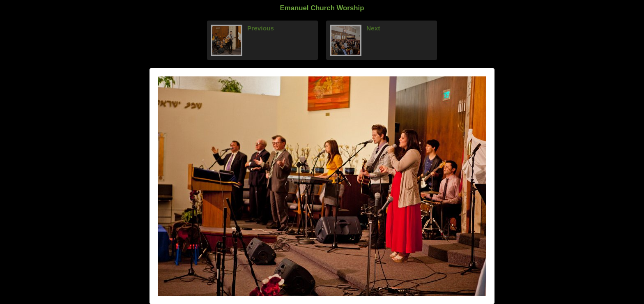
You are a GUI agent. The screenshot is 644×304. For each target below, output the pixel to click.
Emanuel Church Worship (322, 8)
